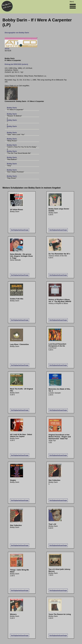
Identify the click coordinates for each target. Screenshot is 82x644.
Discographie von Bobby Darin (17, 33)
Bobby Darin (12, 108)
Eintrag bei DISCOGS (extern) (16, 64)
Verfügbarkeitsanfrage (20, 230)
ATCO (7, 49)
